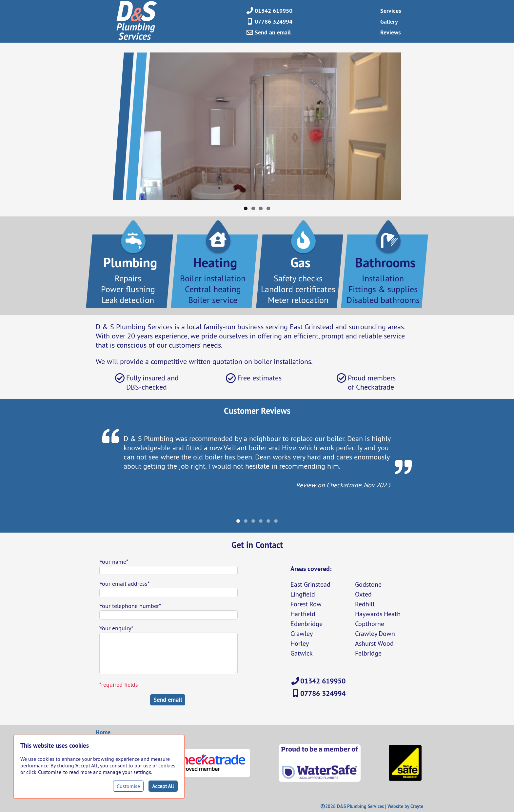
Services (391, 11)
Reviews (391, 32)
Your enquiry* (116, 628)
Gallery (389, 21)
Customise (128, 786)
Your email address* (124, 584)
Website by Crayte (405, 806)
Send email (168, 700)
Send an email (273, 32)
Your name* (114, 562)
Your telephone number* (130, 606)
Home (103, 732)
